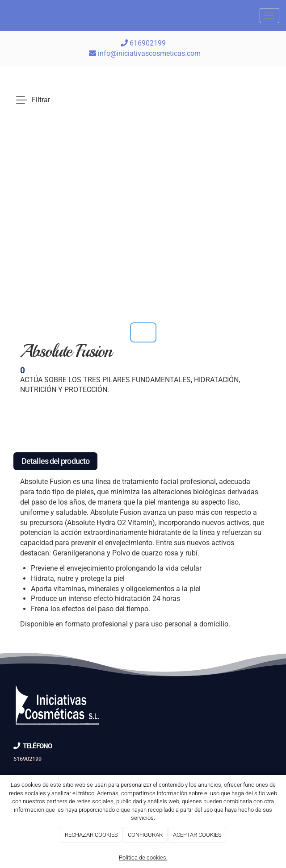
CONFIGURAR (145, 835)
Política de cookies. (143, 858)
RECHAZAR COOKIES (91, 835)
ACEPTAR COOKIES (197, 835)
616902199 (143, 43)
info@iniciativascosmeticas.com (149, 53)
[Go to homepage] (4, 16)
